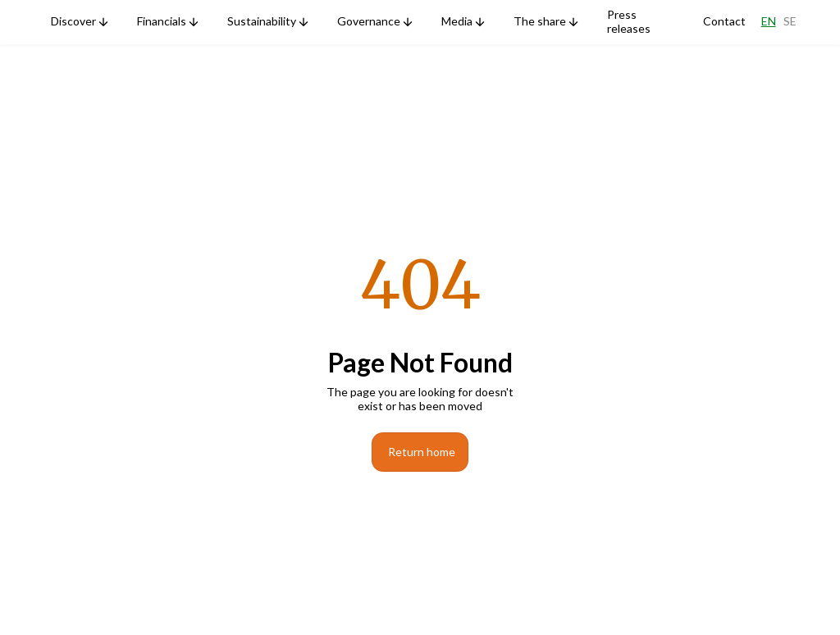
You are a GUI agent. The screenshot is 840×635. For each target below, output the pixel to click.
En (769, 21)
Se (790, 21)
